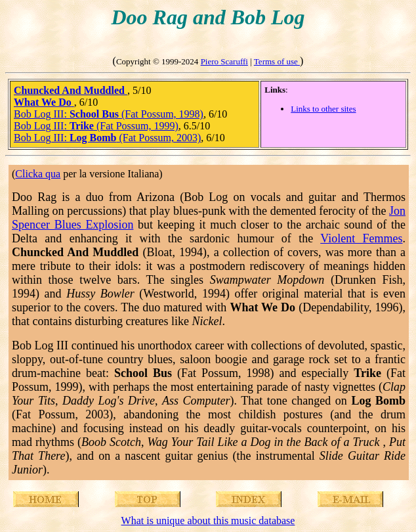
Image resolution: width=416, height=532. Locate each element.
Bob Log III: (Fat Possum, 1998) (109, 114)
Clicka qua (38, 174)
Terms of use (277, 61)
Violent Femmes (361, 238)
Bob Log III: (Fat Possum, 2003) (107, 138)
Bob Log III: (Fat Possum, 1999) (96, 126)
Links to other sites (323, 109)
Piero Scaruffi (224, 61)
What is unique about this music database (208, 521)
